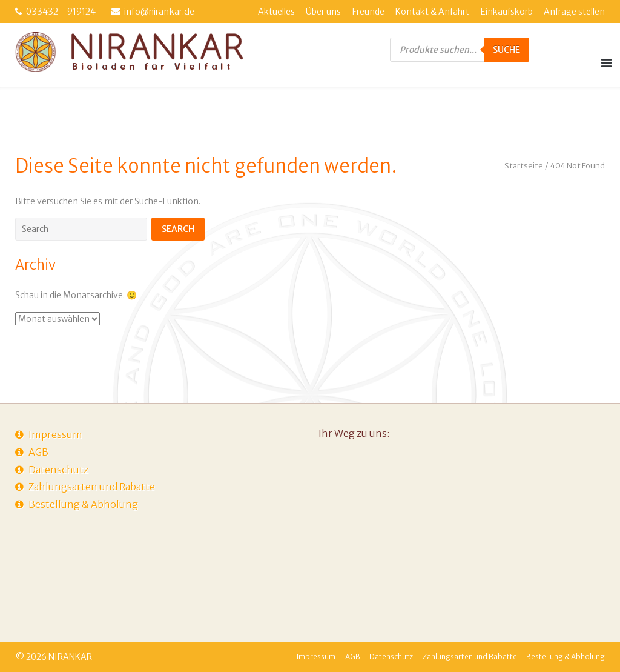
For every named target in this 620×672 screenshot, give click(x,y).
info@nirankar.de (159, 12)
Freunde (368, 12)
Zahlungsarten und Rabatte (92, 487)
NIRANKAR (70, 657)
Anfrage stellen (574, 12)
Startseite (524, 166)
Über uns (323, 12)
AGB (38, 452)
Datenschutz (58, 470)
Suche (506, 50)
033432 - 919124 (61, 12)
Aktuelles (276, 12)
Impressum (55, 434)
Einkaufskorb (507, 12)
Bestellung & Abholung (83, 504)
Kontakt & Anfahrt (432, 12)
